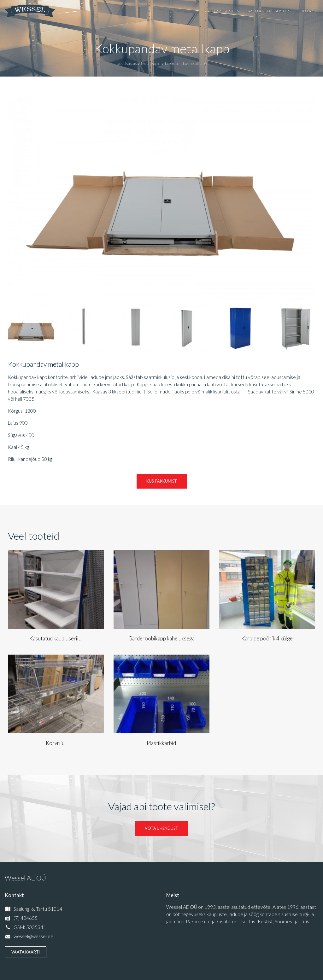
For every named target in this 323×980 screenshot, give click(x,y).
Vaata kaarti (26, 952)
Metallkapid (151, 63)
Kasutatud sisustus (268, 11)
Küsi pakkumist (162, 481)
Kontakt (307, 11)
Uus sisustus (225, 11)
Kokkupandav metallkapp (162, 49)
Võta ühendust (161, 828)
